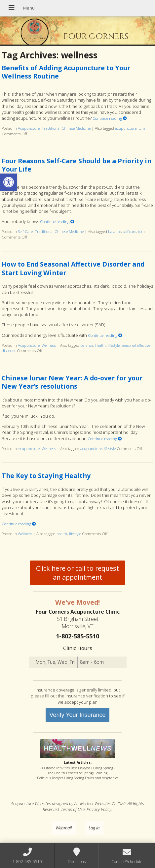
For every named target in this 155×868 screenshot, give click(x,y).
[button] (9, 182)
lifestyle (114, 345)
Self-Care (25, 231)
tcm (142, 128)
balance (115, 231)
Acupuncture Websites (31, 803)
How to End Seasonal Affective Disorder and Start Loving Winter (73, 268)
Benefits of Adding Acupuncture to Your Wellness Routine (66, 72)
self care (130, 231)
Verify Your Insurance (77, 715)
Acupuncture (29, 128)
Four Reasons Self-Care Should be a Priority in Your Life (77, 165)
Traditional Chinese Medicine (66, 128)
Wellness (49, 345)
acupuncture (126, 128)
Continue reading (110, 118)
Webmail (64, 828)
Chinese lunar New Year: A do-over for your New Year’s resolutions (72, 382)
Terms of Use (73, 809)
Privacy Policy (99, 809)
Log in (94, 828)
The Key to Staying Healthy (46, 476)
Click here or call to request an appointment (77, 573)
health (100, 345)
